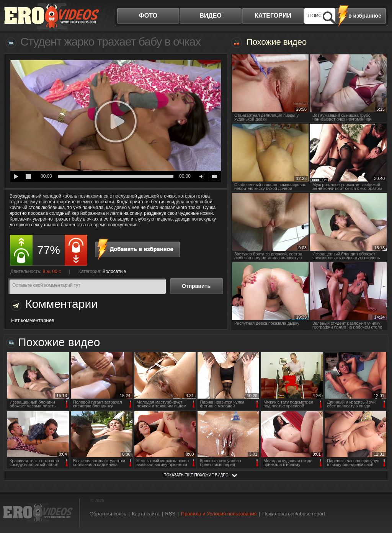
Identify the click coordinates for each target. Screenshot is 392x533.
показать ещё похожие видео (196, 475)
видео (211, 16)
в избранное (365, 16)
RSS (170, 514)
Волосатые (114, 271)
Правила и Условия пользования (219, 514)
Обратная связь (108, 514)
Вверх (377, 501)
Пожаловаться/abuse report (294, 514)
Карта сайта (145, 514)
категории (273, 16)
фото (148, 16)
